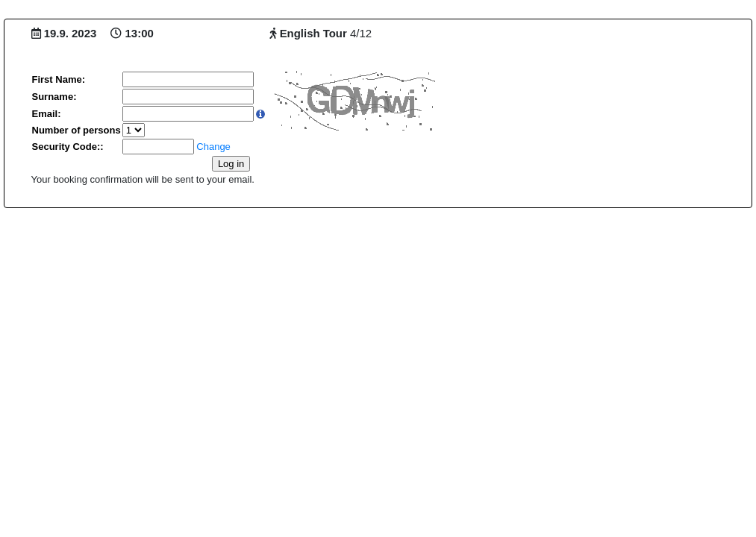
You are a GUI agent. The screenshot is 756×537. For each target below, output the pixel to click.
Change (213, 147)
